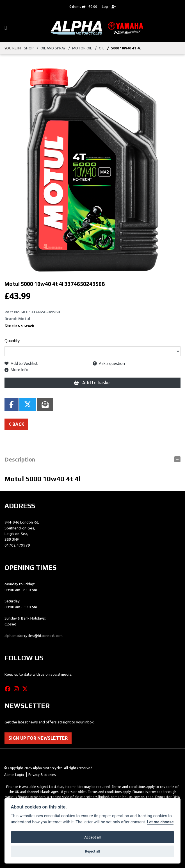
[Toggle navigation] (6, 28)
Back (16, 424)
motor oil (82, 48)
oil (101, 48)
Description (20, 459)
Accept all (92, 837)
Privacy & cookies (42, 775)
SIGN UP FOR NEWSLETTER (38, 738)
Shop (29, 48)
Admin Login (14, 775)
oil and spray (53, 48)
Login (109, 7)
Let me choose (160, 822)
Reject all (92, 851)
